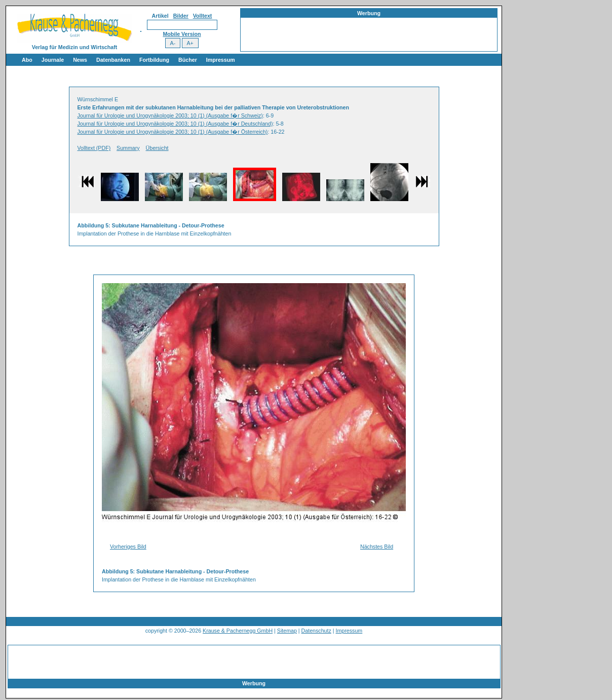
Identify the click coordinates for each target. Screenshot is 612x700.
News (80, 60)
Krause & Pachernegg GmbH (238, 631)
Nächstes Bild (377, 547)
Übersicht (157, 148)
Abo (27, 60)
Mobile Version (182, 34)
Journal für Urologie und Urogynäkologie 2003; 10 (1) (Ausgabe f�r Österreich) (173, 132)
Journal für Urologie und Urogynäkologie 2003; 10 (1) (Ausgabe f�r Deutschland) (175, 124)
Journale (53, 60)
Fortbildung (154, 60)
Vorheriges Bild (128, 547)
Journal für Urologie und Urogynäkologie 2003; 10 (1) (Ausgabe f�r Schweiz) (170, 115)
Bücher (188, 60)
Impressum (221, 60)
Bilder (181, 16)
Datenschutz (316, 631)
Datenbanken (113, 60)
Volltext (203, 16)
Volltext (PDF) (94, 148)
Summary (128, 148)
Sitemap (287, 631)
